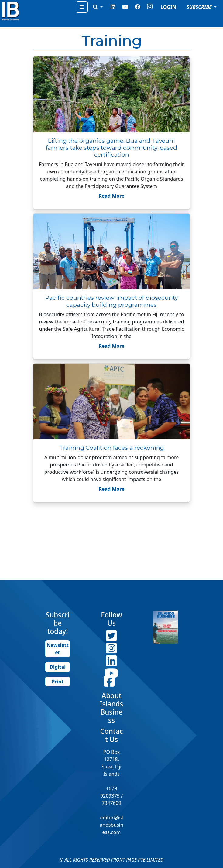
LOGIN (168, 7)
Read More (111, 196)
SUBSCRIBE (200, 7)
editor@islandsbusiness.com (111, 825)
